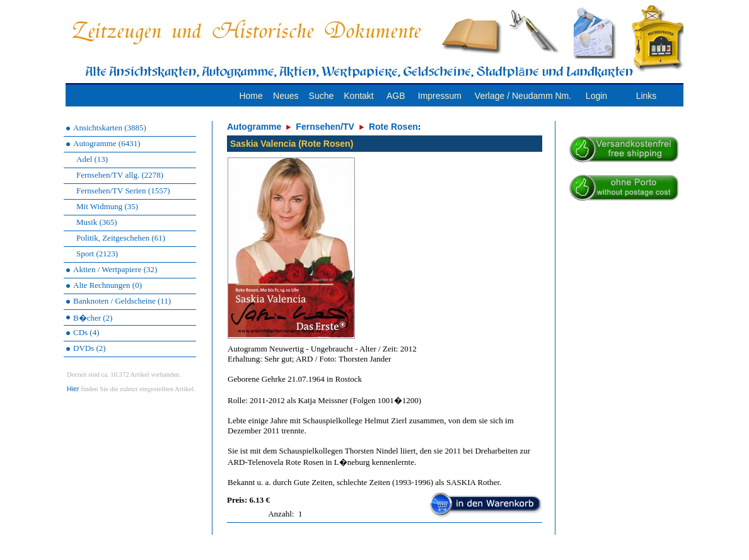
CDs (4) (86, 332)
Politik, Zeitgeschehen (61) (121, 238)
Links (647, 96)
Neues (286, 96)
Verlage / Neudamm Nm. (523, 96)
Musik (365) (97, 222)
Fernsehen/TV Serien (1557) (123, 191)
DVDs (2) (90, 348)
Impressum (440, 96)
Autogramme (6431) (107, 143)
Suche (322, 96)
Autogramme (254, 127)
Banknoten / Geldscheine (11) (122, 301)
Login (596, 96)
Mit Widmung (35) (107, 206)
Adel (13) (92, 159)
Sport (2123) (97, 254)
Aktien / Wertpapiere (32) (115, 269)
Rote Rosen (393, 127)
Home (251, 96)
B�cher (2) (93, 318)
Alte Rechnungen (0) (107, 285)
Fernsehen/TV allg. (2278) (120, 175)
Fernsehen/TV (325, 127)
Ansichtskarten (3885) (110, 128)
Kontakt (358, 96)
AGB (396, 96)
